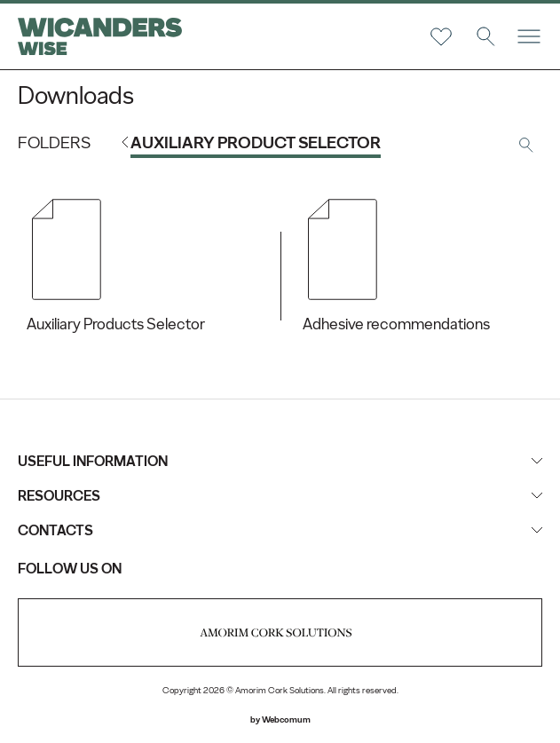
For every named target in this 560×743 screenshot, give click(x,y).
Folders (54, 142)
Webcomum (286, 719)
